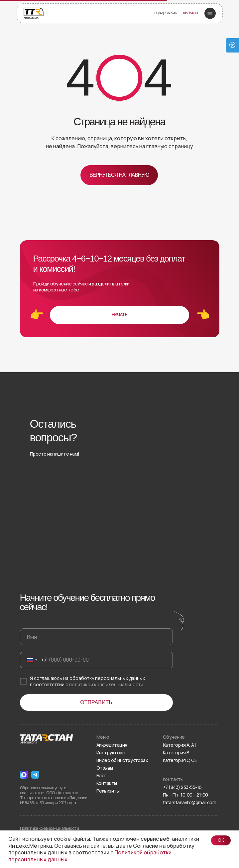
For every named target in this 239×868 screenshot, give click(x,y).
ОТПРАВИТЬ (96, 702)
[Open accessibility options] (232, 45)
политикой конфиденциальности (106, 684)
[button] (120, 315)
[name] (96, 637)
